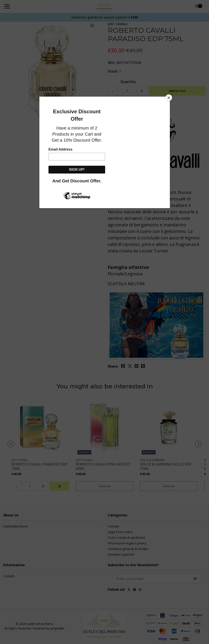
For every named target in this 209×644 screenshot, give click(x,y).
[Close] (169, 98)
